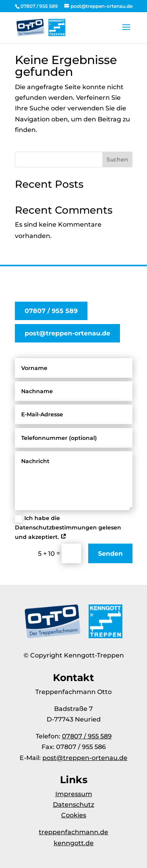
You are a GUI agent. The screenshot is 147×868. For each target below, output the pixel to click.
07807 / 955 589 (51, 311)
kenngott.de (74, 843)
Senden (110, 554)
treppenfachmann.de (73, 832)
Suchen (117, 159)
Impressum (74, 794)
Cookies (74, 815)
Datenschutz (73, 805)
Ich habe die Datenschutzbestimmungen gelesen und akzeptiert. (68, 527)
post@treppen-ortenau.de (67, 333)
